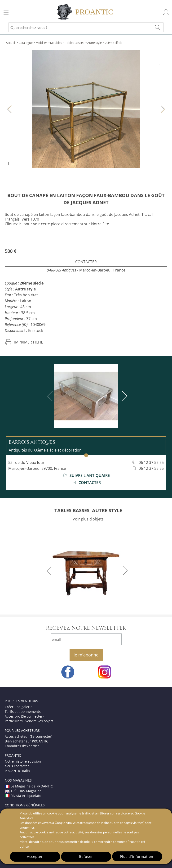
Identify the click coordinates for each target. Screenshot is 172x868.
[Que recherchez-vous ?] (157, 27)
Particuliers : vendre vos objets (29, 721)
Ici (21, 224)
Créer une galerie (19, 707)
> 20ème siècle (112, 43)
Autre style (95, 43)
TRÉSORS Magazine (23, 791)
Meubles (56, 43)
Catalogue (26, 43)
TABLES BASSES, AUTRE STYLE (88, 510)
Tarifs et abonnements (23, 712)
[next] (124, 396)
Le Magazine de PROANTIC (29, 786)
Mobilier (41, 43)
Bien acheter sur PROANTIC (26, 741)
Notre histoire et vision (23, 761)
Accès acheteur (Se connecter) (29, 736)
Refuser (86, 857)
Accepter (35, 857)
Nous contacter (17, 766)
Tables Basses (75, 43)
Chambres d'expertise (22, 746)
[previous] (51, 396)
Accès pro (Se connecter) (24, 716)
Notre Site (100, 224)
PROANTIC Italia (17, 771)
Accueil (11, 43)
